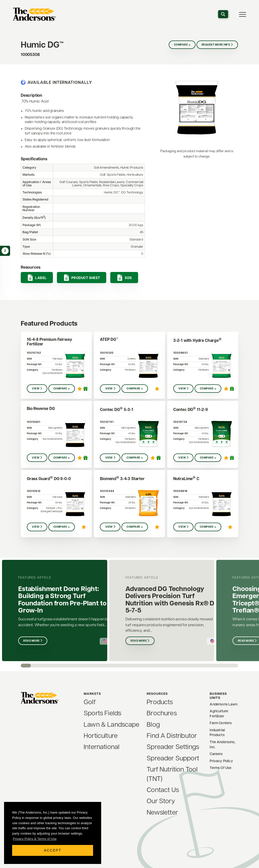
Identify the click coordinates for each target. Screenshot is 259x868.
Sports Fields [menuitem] (102, 714)
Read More (32, 641)
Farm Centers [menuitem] (221, 723)
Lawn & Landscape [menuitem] (112, 725)
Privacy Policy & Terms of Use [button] (35, 839)
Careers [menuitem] (216, 754)
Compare (180, 45)
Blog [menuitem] (153, 725)
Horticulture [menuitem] (101, 736)
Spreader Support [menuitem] (173, 759)
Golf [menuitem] (90, 703)
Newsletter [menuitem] (162, 813)
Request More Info (216, 45)
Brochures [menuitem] (162, 714)
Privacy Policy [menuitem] (221, 761)
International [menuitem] (102, 747)
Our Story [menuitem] (161, 802)
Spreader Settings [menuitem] (173, 747)
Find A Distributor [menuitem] (172, 736)
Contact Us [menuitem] (163, 790)
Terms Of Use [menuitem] (221, 768)
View (36, 389)
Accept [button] (53, 850)
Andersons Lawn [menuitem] (223, 705)
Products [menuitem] (160, 703)
